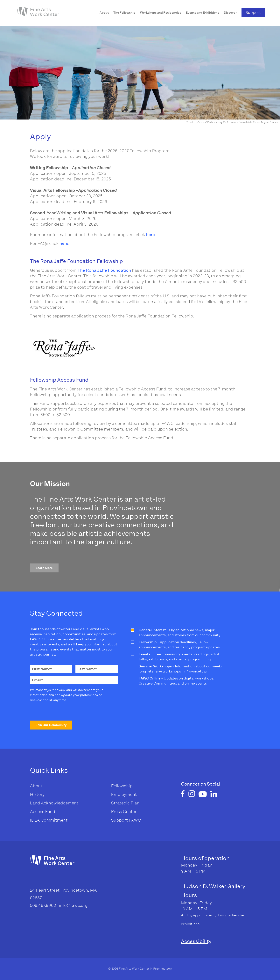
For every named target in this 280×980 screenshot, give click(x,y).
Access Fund (43, 812)
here (150, 235)
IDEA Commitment (49, 820)
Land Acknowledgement (54, 803)
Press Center (124, 812)
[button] (44, 568)
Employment (124, 794)
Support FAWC (126, 820)
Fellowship (122, 786)
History (37, 794)
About (36, 786)
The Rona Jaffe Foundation (104, 270)
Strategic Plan (125, 803)
